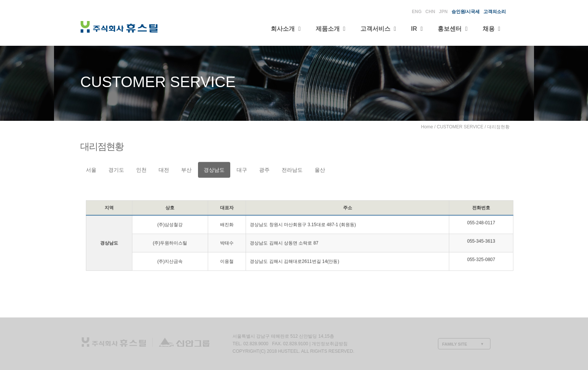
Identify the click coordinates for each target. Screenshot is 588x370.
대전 (164, 170)
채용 (491, 29)
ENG (417, 12)
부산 (186, 170)
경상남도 (214, 170)
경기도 (116, 170)
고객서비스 (378, 29)
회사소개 (286, 29)
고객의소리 (495, 12)
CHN (430, 12)
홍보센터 (452, 29)
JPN (443, 12)
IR (417, 29)
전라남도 (292, 170)
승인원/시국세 (466, 12)
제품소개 (331, 29)
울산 (320, 170)
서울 (91, 170)
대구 (242, 170)
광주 (264, 170)
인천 (141, 170)
